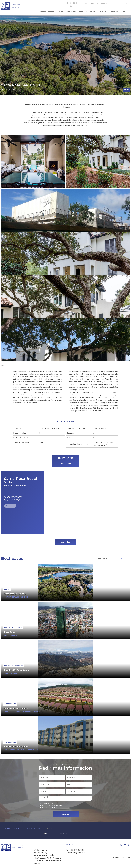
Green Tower (10, 631)
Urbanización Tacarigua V (16, 745)
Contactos (126, 11)
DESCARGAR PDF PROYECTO (66, 460)
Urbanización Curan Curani (16, 669)
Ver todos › (103, 557)
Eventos (92, 3)
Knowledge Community (105, 3)
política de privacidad (55, 804)
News (84, 3)
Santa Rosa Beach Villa (15, 593)
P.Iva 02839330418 (42, 857)
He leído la (58, 832)
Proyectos (104, 11)
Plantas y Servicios (89, 11)
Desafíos (115, 11)
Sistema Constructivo (70, 11)
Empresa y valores (50, 11)
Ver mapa (10, 505)
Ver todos (66, 541)
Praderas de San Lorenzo (16, 707)
